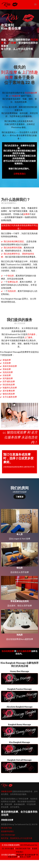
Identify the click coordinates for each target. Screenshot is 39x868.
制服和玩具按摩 (10, 388)
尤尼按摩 (7, 363)
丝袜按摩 (7, 375)
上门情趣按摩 (14, 96)
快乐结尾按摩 (8, 651)
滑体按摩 (7, 369)
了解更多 (20, 497)
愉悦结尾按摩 (9, 394)
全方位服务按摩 (10, 397)
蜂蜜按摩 (20, 855)
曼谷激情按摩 (30, 855)
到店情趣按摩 (31, 93)
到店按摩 (9, 72)
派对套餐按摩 (9, 391)
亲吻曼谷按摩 (6, 791)
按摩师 (26, 214)
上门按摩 (11, 43)
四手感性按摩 (9, 381)
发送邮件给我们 (7, 831)
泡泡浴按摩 (8, 372)
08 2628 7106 (6, 828)
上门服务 (28, 337)
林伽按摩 (7, 360)
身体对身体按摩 (10, 366)
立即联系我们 (20, 174)
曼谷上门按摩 (25, 857)
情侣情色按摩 (9, 384)
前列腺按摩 (8, 378)
